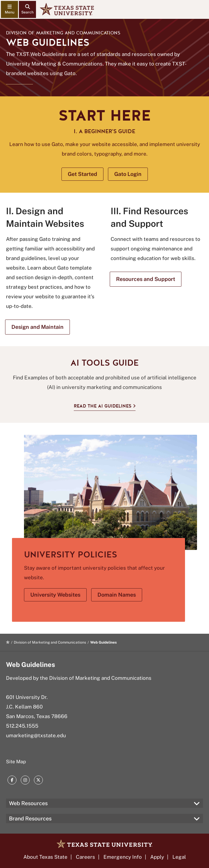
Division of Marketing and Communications (63, 33)
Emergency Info (123, 857)
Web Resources (28, 803)
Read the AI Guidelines (103, 406)
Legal (179, 857)
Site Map (16, 762)
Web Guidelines (31, 665)
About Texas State (45, 857)
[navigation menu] (9, 9)
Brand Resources (30, 818)
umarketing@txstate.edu (36, 735)
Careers (85, 857)
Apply (157, 857)
